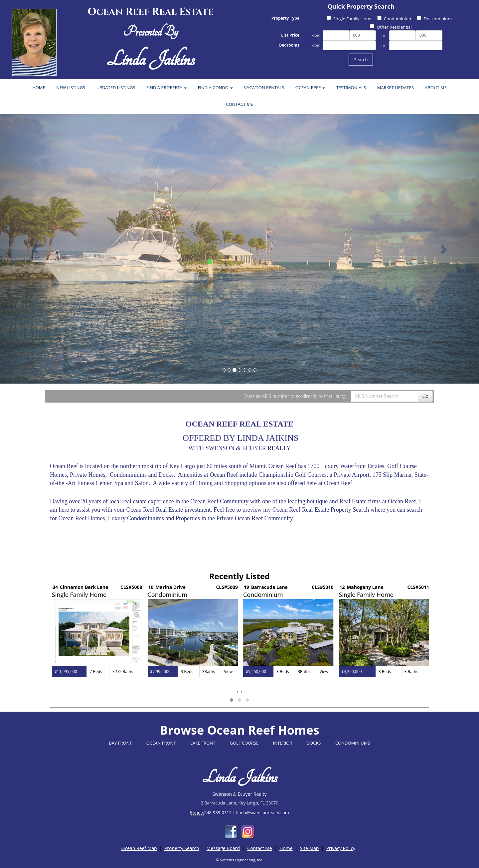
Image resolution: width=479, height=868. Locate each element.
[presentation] (237, 692)
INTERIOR (283, 743)
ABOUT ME (436, 87)
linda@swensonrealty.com (263, 812)
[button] (232, 700)
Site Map (310, 848)
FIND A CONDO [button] (216, 87)
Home (286, 848)
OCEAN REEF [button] (310, 87)
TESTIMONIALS (351, 87)
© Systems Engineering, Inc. (239, 860)
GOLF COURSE (244, 743)
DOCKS (314, 743)
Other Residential (391, 27)
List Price (290, 35)
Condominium (395, 19)
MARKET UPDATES (396, 87)
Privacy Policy (341, 848)
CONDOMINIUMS (353, 743)
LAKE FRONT (203, 743)
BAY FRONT (120, 743)
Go (425, 396)
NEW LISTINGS (71, 87)
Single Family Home (350, 19)
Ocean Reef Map (139, 848)
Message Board (223, 848)
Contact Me (259, 848)
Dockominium (434, 19)
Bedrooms (289, 45)
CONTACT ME (239, 104)
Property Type (285, 18)
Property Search (182, 848)
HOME (39, 87)
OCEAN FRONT (161, 743)
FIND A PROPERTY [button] (166, 87)
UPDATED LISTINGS (116, 87)
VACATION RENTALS (264, 87)
